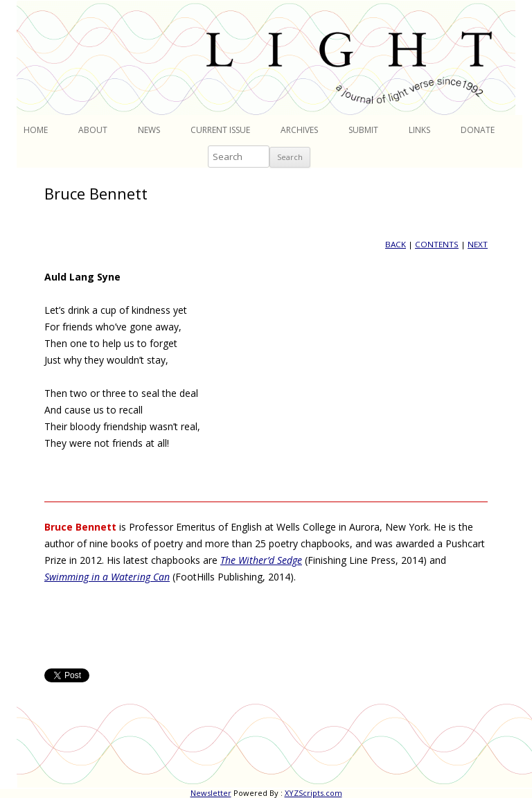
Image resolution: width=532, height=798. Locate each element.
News (149, 130)
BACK (396, 244)
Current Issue (220, 130)
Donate (478, 130)
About (93, 130)
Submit (363, 130)
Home (36, 130)
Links (419, 130)
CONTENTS (437, 244)
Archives (299, 130)
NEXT (478, 244)
